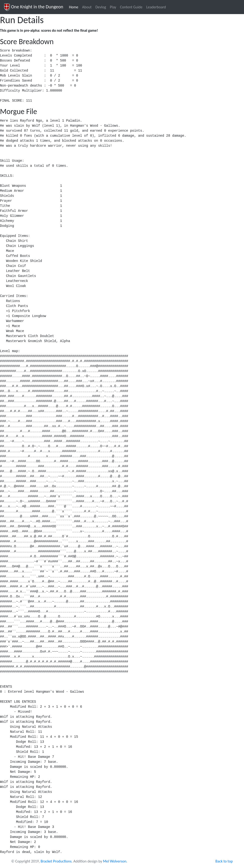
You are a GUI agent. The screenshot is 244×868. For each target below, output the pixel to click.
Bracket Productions (56, 861)
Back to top (224, 861)
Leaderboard (156, 7)
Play (113, 7)
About (87, 7)
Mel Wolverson (115, 861)
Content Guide (131, 7)
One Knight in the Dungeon (33, 7)
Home (74, 7)
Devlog (101, 7)
